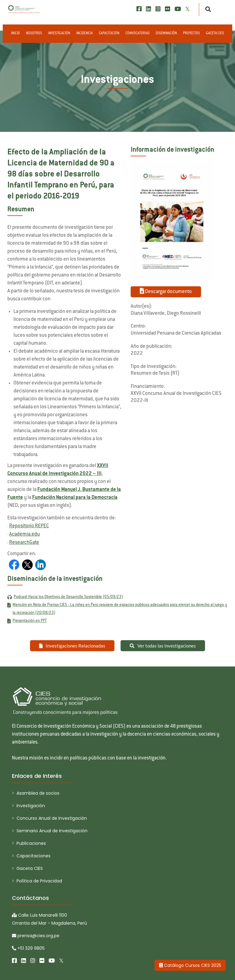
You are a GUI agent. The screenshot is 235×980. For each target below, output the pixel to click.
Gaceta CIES (215, 33)
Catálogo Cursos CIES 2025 (190, 965)
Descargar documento (166, 291)
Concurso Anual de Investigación (52, 818)
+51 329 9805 (28, 948)
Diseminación (166, 33)
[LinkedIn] (149, 9)
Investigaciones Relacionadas (72, 646)
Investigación (59, 33)
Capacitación (109, 33)
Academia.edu (24, 534)
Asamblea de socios (38, 793)
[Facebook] (139, 9)
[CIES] (24, 9)
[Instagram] (158, 9)
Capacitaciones (34, 856)
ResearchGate (24, 543)
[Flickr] (168, 9)
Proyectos (191, 33)
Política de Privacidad (39, 881)
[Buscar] (206, 9)
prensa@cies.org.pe (36, 936)
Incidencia (84, 33)
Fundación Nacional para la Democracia (75, 498)
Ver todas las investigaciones (163, 646)
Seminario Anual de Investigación (52, 831)
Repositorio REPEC (29, 526)
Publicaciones (31, 843)
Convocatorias (138, 33)
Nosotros (34, 33)
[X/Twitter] (187, 9)
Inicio (15, 33)
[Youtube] (178, 9)
